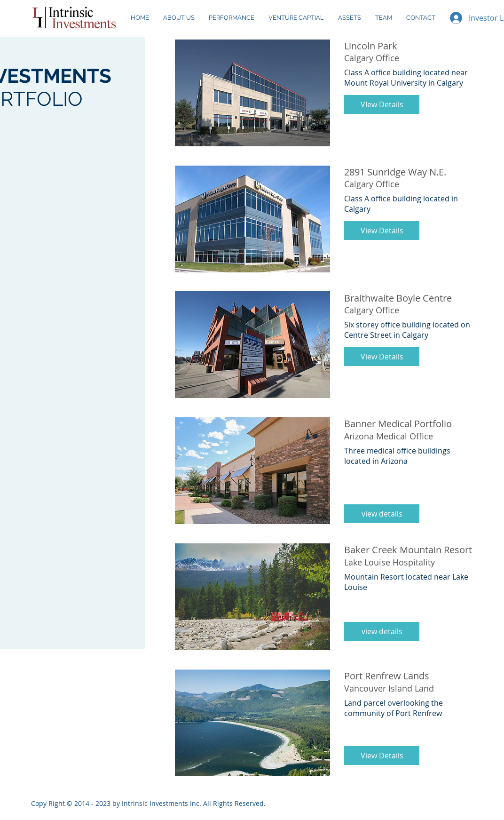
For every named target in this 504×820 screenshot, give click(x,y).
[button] (382, 104)
